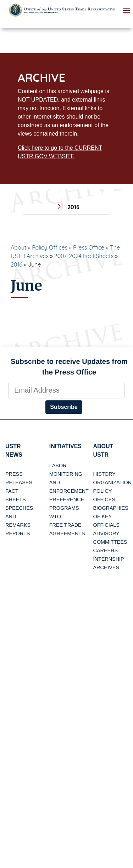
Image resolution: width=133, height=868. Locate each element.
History (104, 474)
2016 (16, 264)
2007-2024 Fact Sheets (84, 256)
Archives (106, 567)
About (18, 247)
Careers (106, 550)
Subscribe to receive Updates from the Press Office (69, 367)
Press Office (89, 247)
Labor (58, 466)
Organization (112, 482)
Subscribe (64, 407)
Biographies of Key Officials (111, 516)
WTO (55, 516)
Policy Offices (50, 247)
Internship (109, 559)
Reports (18, 533)
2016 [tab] (66, 207)
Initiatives (65, 446)
